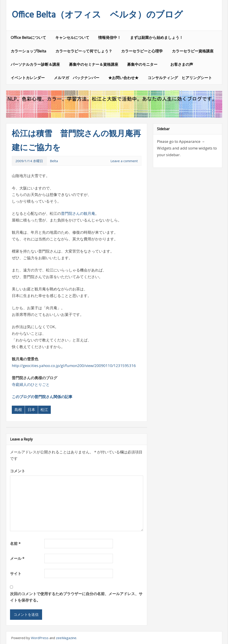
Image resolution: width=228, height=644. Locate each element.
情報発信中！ (110, 37)
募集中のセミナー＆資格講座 (94, 64)
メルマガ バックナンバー (77, 78)
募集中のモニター (144, 64)
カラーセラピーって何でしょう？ (84, 51)
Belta (54, 161)
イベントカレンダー (28, 78)
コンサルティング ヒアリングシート (180, 78)
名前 (15, 543)
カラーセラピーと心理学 (142, 51)
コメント (18, 471)
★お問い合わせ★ (123, 78)
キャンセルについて (72, 37)
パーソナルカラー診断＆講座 (35, 64)
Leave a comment (124, 161)
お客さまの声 (182, 64)
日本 (31, 410)
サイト (16, 573)
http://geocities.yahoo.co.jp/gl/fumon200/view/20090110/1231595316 (74, 366)
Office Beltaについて (28, 37)
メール (17, 558)
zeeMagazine (66, 638)
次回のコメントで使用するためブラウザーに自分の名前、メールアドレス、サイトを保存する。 (76, 597)
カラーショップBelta (28, 51)
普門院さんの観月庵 (78, 213)
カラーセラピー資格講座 (193, 51)
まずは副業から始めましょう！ (157, 37)
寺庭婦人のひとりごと (31, 384)
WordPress (40, 638)
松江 (44, 410)
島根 (18, 410)
